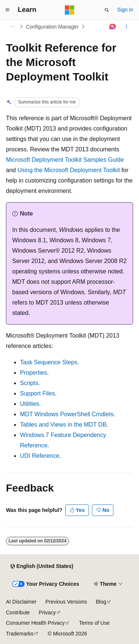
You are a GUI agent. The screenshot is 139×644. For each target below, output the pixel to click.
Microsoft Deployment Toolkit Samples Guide (65, 160)
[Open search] (107, 10)
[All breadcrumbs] (12, 27)
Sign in (125, 10)
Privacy (47, 612)
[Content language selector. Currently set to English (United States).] (42, 566)
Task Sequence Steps (49, 362)
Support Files (37, 393)
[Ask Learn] (113, 27)
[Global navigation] (7, 10)
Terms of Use (94, 623)
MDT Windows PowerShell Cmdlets (67, 414)
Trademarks (20, 634)
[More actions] (127, 27)
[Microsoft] (70, 10)
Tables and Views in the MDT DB (63, 425)
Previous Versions (66, 602)
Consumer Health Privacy (35, 623)
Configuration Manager (52, 27)
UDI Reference (40, 456)
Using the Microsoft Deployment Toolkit (69, 170)
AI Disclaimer (21, 602)
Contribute (18, 612)
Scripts (29, 383)
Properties (34, 373)
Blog (101, 602)
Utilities (30, 404)
